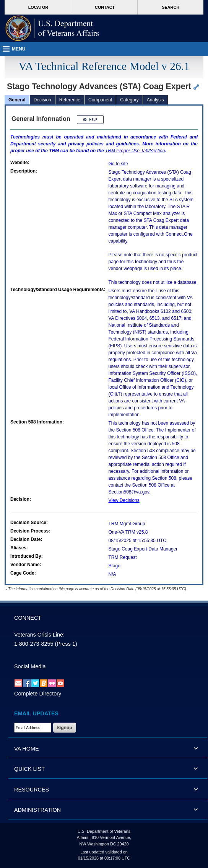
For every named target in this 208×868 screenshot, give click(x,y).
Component (100, 100)
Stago (115, 566)
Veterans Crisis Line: (39, 635)
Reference (70, 100)
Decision (42, 100)
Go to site (118, 164)
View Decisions (124, 500)
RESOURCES (32, 790)
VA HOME (27, 749)
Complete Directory (38, 694)
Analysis (155, 100)
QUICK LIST (29, 769)
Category (129, 100)
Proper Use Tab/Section (135, 151)
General (17, 100)
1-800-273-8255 (34, 644)
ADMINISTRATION (37, 810)
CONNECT (28, 618)
